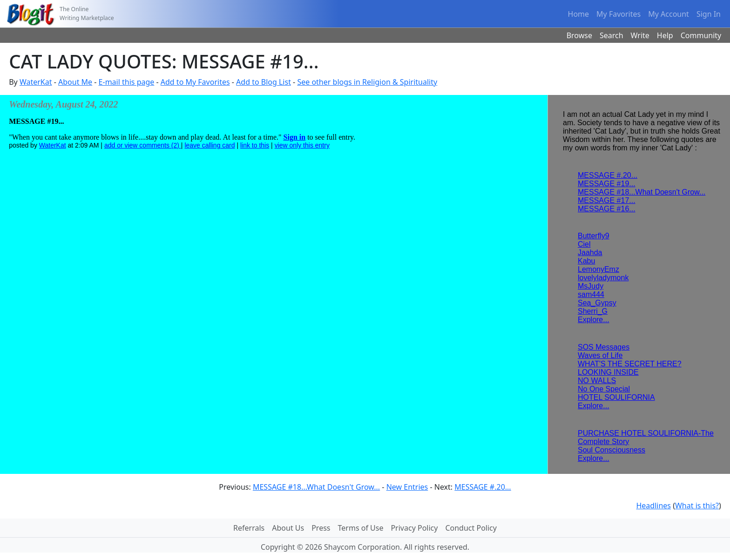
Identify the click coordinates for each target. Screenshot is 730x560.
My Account (669, 14)
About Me (75, 82)
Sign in (295, 137)
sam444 (591, 294)
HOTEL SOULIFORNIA (616, 397)
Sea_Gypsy (597, 303)
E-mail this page (127, 82)
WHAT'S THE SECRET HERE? (630, 364)
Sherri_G (593, 311)
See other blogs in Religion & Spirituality (367, 82)
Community (701, 35)
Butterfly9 (594, 236)
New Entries (407, 487)
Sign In (709, 14)
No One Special (604, 389)
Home (579, 14)
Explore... (594, 320)
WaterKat (36, 82)
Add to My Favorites (195, 82)
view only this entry (302, 145)
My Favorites (618, 14)
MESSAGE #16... (607, 209)
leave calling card (210, 145)
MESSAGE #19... (607, 184)
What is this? (697, 506)
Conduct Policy (471, 528)
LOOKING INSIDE (608, 372)
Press (321, 528)
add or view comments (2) (143, 145)
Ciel (584, 244)
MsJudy (591, 286)
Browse (579, 35)
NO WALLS (597, 381)
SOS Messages (604, 347)
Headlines (653, 506)
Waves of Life (600, 355)
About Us (288, 528)
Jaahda (590, 253)
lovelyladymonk (603, 278)
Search (612, 35)
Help (665, 35)
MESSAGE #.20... (608, 175)
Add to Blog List (264, 82)
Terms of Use (361, 528)
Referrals (249, 528)
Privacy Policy (414, 528)
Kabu (586, 261)
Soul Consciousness (612, 450)
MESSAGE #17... (607, 200)
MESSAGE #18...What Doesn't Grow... (642, 192)
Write (640, 35)
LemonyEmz (598, 269)
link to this (255, 145)
